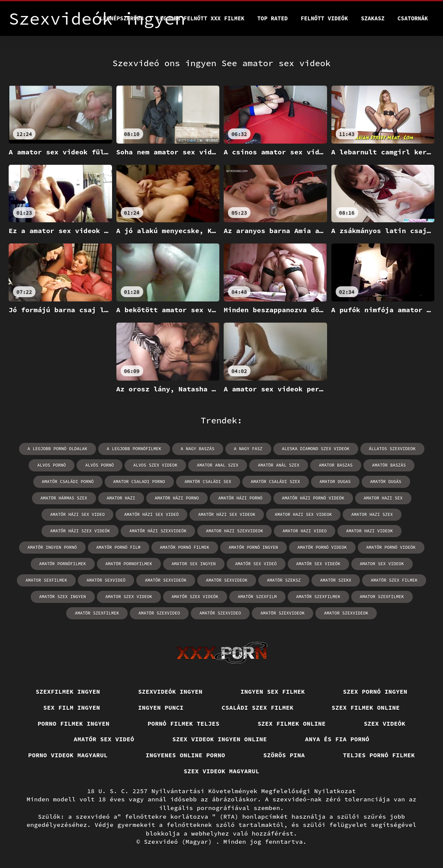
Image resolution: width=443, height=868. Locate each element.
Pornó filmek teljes (183, 724)
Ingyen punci (161, 708)
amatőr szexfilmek (318, 597)
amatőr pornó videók (391, 547)
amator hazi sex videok (303, 514)
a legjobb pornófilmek (134, 449)
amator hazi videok (369, 531)
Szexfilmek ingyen (68, 692)
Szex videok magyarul (222, 771)
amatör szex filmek (394, 580)
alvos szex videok (155, 465)
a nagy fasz (248, 449)
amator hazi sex (383, 498)
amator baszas (336, 465)
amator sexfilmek (46, 580)
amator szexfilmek (382, 597)
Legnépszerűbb (122, 18)
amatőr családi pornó (68, 482)
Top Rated (273, 18)
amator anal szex (218, 465)
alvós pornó (100, 465)
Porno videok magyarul (68, 755)
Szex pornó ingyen (375, 692)
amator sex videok (382, 564)
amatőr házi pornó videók (313, 498)
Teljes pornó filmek (379, 755)
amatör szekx (336, 580)
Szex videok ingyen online (220, 739)
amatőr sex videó (256, 564)
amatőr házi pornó (241, 498)
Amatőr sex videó (104, 739)
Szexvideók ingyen (170, 692)
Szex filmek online (366, 708)
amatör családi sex (208, 482)
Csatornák (413, 18)
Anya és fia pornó (337, 739)
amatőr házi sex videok (227, 514)
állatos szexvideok (392, 449)
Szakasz (373, 18)
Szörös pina (284, 755)
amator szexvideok (346, 613)
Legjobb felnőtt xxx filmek (201, 18)
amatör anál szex (279, 465)
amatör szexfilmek (97, 613)
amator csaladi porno (139, 482)
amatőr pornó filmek (185, 547)
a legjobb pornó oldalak (58, 449)
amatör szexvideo (159, 613)
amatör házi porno (177, 498)
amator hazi (121, 498)
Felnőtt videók (324, 18)
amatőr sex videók (318, 564)
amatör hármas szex (64, 498)
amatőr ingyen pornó (52, 547)
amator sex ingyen (194, 564)
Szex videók (385, 724)
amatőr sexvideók (166, 580)
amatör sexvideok (227, 580)
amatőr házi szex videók (80, 531)
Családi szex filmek (257, 708)
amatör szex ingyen (63, 597)
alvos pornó (51, 465)
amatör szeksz (284, 580)
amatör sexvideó (106, 580)
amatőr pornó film (119, 547)
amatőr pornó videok (322, 547)
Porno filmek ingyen (74, 724)
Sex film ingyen (72, 708)
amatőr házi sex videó (151, 514)
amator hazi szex (372, 514)
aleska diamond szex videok (316, 449)
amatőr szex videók (195, 597)
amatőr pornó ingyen (254, 547)
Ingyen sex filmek (273, 692)
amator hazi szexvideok (234, 531)
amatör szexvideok (282, 613)
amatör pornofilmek (129, 564)
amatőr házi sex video (77, 514)
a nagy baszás (198, 449)
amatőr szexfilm (257, 597)
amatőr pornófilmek (63, 564)
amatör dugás (386, 482)
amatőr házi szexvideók (158, 531)
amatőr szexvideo (220, 613)
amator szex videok (129, 597)
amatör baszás (389, 465)
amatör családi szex (276, 482)
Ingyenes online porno (186, 755)
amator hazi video (305, 531)
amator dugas (335, 482)
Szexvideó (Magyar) (180, 842)
